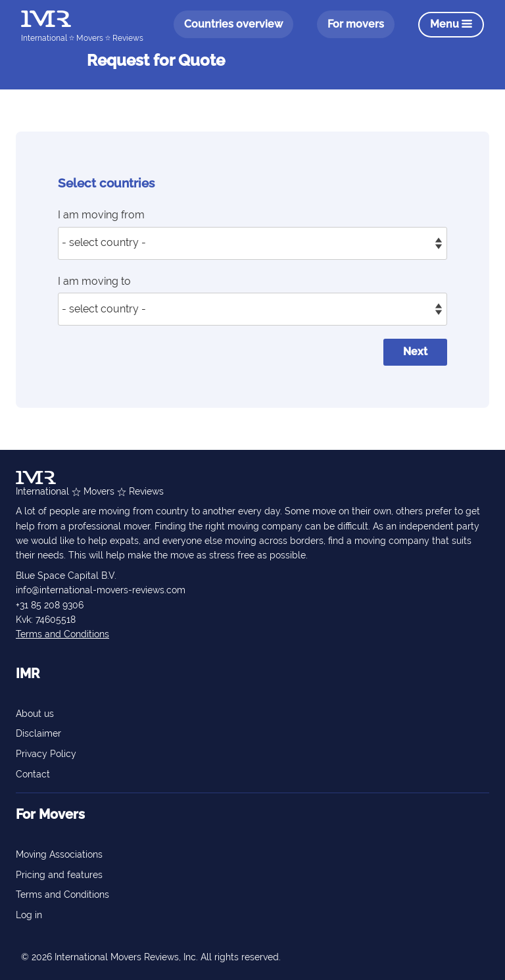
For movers (356, 24)
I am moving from (101, 215)
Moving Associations (59, 854)
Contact (33, 774)
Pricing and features (59, 875)
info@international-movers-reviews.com (101, 590)
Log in (29, 915)
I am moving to (94, 281)
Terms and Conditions (62, 634)
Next (415, 352)
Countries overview (233, 24)
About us (35, 714)
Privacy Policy (46, 754)
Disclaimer (38, 733)
